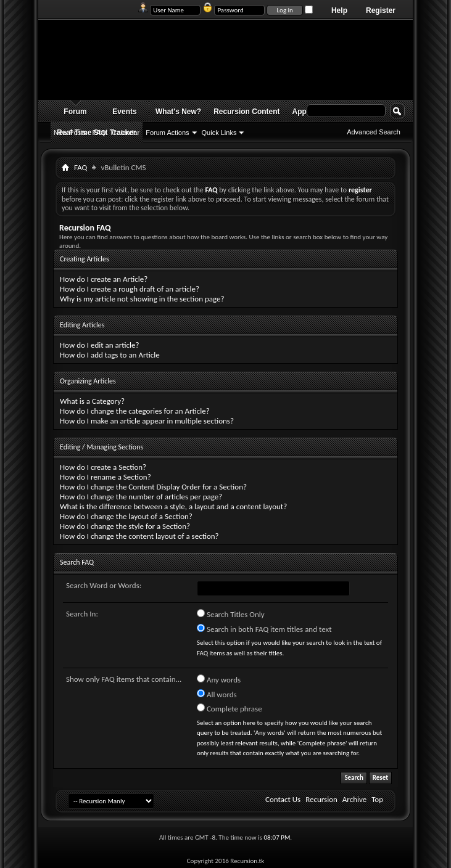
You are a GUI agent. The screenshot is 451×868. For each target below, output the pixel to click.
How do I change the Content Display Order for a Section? (153, 487)
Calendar (126, 133)
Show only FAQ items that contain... (124, 679)
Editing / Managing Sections (101, 447)
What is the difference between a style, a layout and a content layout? (173, 506)
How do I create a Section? (103, 467)
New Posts (70, 133)
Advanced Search (374, 132)
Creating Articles (85, 259)
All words (217, 694)
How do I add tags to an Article (110, 355)
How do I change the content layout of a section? (139, 536)
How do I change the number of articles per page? (141, 497)
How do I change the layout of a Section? (126, 516)
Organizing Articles (88, 381)
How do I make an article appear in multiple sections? (147, 421)
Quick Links (219, 133)
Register (381, 10)
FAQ (99, 133)
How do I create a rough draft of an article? (130, 289)
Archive (354, 799)
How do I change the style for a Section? (125, 526)
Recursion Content (246, 112)
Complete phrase (230, 708)
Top (377, 799)
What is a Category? (92, 401)
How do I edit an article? (100, 345)
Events (124, 112)
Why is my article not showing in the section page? (142, 299)
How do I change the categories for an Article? (135, 411)
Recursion (321, 799)
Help (339, 10)
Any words (219, 679)
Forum (75, 112)
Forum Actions (167, 133)
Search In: (82, 614)
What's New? (178, 112)
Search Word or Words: (104, 585)
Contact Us (283, 799)
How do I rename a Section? (106, 477)
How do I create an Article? (104, 279)
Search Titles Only (231, 614)
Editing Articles (82, 325)
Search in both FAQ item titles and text (264, 629)
